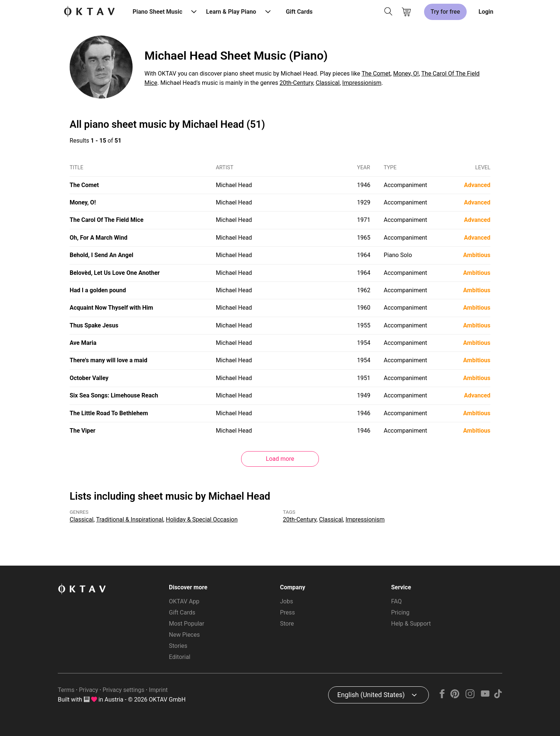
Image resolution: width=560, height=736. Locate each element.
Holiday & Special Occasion (202, 519)
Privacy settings (124, 690)
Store (287, 624)
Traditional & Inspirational (130, 519)
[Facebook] (442, 696)
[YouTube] (485, 696)
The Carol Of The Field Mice (106, 220)
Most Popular (187, 624)
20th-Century (296, 83)
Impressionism (362, 83)
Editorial (180, 657)
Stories (178, 646)
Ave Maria (83, 343)
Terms (66, 690)
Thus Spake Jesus (94, 325)
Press (287, 612)
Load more (280, 459)
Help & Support (411, 624)
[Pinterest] (455, 696)
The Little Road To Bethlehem (109, 413)
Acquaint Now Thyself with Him (111, 308)
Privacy (89, 690)
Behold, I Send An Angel (101, 255)
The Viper (83, 431)
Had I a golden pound (98, 290)
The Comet (376, 74)
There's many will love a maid (109, 360)
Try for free (445, 12)
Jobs (286, 601)
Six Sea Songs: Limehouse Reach (114, 395)
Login (486, 12)
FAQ (396, 601)
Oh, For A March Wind (99, 238)
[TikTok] (498, 696)
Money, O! (406, 74)
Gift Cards (299, 12)
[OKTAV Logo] (89, 12)
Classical (328, 83)
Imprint (158, 690)
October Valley (89, 378)
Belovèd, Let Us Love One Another (115, 273)
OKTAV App (184, 601)
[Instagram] (470, 696)
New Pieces (184, 635)
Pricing (400, 612)
